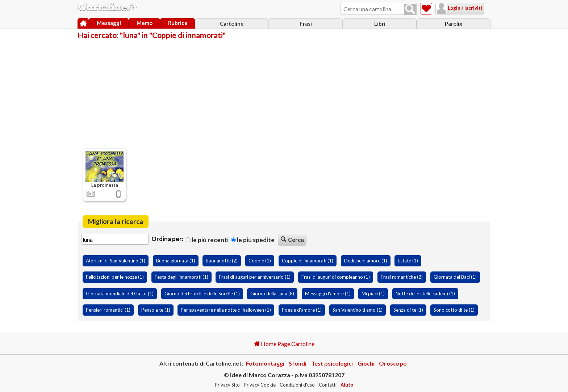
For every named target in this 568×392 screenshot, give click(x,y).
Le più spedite (253, 240)
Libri (380, 24)
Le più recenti (207, 240)
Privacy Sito (227, 385)
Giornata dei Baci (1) (455, 277)
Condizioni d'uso (297, 385)
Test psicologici (332, 363)
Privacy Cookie (260, 385)
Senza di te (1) (408, 310)
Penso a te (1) (156, 310)
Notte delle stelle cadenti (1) (425, 294)
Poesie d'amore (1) (302, 310)
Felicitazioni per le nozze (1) (115, 277)
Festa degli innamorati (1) (181, 277)
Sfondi (298, 363)
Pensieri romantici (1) (108, 310)
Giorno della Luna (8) (272, 294)
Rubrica (178, 23)
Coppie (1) (260, 261)
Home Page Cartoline (284, 344)
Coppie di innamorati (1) (308, 261)
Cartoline (232, 24)
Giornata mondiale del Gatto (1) (120, 294)
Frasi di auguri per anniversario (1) (255, 277)
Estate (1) (408, 261)
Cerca (292, 239)
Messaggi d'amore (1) (328, 294)
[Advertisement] (284, 93)
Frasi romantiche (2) (402, 277)
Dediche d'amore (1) (366, 261)
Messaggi (109, 23)
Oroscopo (393, 363)
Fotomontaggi (265, 363)
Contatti (328, 385)
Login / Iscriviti (455, 8)
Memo (145, 23)
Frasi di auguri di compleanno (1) (336, 277)
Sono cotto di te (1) (454, 310)
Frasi (306, 24)
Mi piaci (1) (373, 294)
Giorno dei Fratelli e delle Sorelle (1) (202, 294)
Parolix (454, 24)
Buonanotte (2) (222, 261)
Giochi (366, 363)
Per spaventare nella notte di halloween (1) (226, 310)
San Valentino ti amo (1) (358, 310)
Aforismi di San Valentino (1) (116, 261)
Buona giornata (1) (176, 261)
